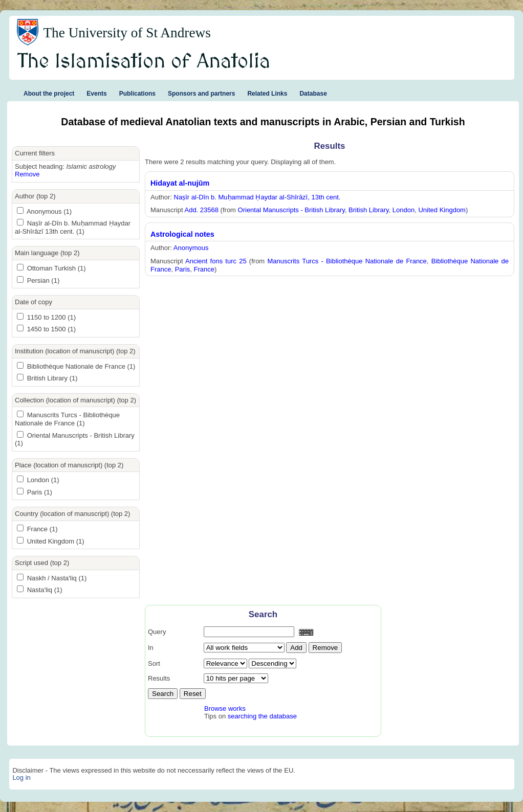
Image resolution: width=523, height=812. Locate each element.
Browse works (225, 708)
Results (159, 678)
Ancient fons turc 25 (216, 261)
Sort (154, 663)
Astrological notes (182, 234)
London (404, 210)
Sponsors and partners (201, 94)
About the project (49, 94)
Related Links (267, 94)
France (204, 269)
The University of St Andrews (127, 33)
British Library (369, 210)
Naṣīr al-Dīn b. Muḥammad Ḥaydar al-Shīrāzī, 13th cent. (257, 197)
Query (157, 632)
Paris (183, 269)
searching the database (262, 716)
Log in (21, 777)
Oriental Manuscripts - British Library (291, 210)
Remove (27, 174)
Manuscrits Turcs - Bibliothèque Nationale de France (347, 261)
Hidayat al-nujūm (180, 183)
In (151, 648)
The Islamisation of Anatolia (144, 62)
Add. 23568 (201, 210)
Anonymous (191, 248)
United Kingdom (442, 210)
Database (313, 94)
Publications (137, 94)
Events (96, 94)
